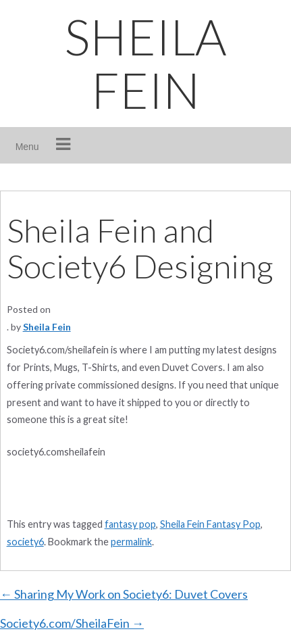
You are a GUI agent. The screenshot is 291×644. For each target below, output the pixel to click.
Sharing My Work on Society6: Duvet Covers (124, 594)
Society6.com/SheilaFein (72, 623)
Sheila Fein (47, 327)
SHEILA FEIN (145, 63)
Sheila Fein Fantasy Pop (210, 524)
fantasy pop (130, 524)
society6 (25, 542)
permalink (131, 542)
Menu (27, 147)
